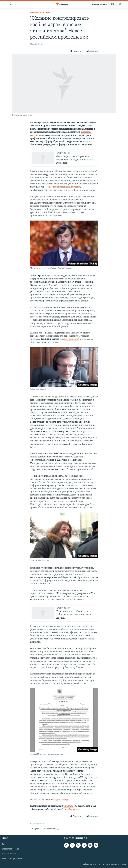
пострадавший (72, 339)
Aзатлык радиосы (100, 4)
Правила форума (9, 854)
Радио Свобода (61, 800)
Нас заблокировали (10, 849)
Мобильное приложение (12, 859)
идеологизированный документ (64, 187)
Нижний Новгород (40, 13)
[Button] (76, 51)
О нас (4, 844)
